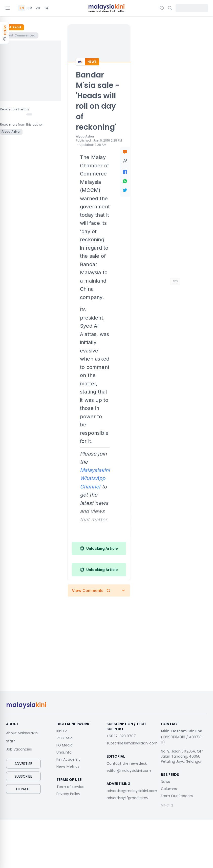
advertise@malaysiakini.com (132, 791)
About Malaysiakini (22, 733)
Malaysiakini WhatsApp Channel (95, 478)
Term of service (70, 787)
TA (46, 8)
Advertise (23, 764)
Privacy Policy (68, 794)
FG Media (65, 745)
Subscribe (23, 776)
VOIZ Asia (65, 738)
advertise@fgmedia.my (127, 798)
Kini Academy (68, 759)
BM (30, 8)
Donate (23, 789)
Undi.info (64, 752)
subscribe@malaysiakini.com (132, 743)
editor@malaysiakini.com (129, 771)
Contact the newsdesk (127, 763)
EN (22, 8)
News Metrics (68, 766)
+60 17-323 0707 (121, 736)
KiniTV (62, 731)
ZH (38, 8)
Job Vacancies (19, 749)
